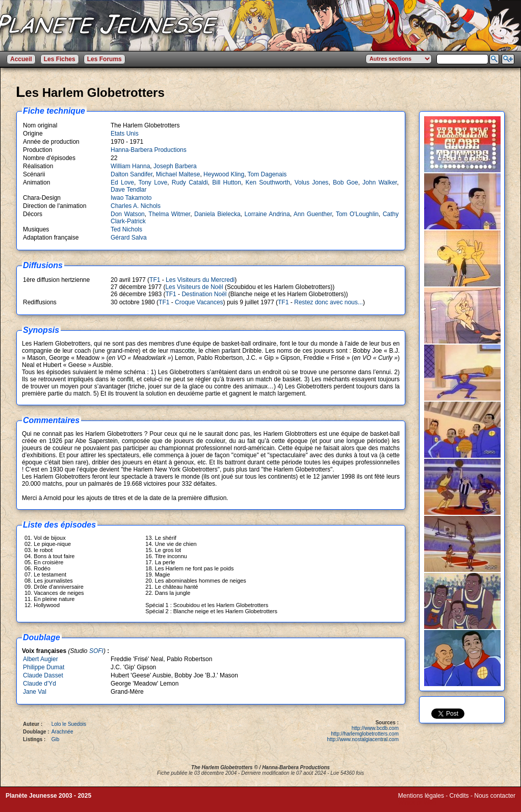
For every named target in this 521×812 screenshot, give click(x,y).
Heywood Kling (224, 174)
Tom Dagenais (267, 174)
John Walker (380, 182)
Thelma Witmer (169, 214)
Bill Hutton (227, 182)
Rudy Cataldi (190, 182)
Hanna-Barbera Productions (149, 150)
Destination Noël (204, 294)
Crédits (459, 796)
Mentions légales (421, 796)
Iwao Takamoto (131, 198)
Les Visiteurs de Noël (194, 287)
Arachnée (62, 732)
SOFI (96, 651)
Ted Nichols (126, 229)
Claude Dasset (43, 675)
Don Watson (128, 214)
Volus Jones (312, 182)
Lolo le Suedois (69, 724)
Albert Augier (41, 659)
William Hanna (130, 166)
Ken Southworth (268, 182)
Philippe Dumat (44, 667)
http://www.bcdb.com (375, 728)
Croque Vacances (199, 302)
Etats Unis (125, 134)
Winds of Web (417, 803)
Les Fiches (60, 59)
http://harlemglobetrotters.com (365, 734)
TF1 (155, 280)
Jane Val (35, 692)
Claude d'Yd (40, 684)
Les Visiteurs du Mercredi (200, 280)
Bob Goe (345, 182)
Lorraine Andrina (267, 214)
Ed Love (122, 182)
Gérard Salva (129, 238)
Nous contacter (495, 796)
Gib (56, 739)
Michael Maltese (178, 174)
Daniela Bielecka (217, 214)
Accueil (21, 59)
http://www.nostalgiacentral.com (363, 739)
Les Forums (105, 59)
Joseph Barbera (175, 166)
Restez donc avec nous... (329, 302)
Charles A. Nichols (136, 206)
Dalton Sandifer (132, 174)
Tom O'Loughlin (357, 214)
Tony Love (153, 182)
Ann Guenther (313, 214)
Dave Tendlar (129, 190)
